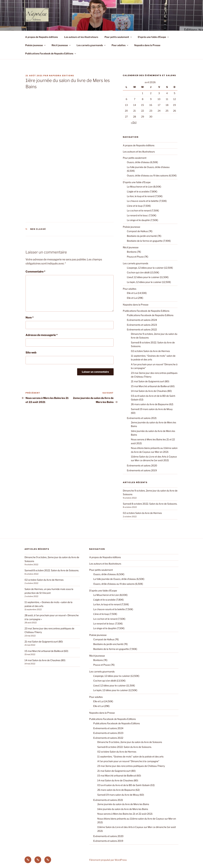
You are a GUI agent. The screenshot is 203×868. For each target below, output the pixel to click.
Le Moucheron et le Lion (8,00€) (144, 187)
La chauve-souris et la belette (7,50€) (147, 201)
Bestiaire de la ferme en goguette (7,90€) (149, 241)
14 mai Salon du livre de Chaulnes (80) (151, 391)
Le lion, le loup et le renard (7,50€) (145, 196)
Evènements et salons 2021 (142, 418)
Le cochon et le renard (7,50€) (143, 210)
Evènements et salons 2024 (142, 320)
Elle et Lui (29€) (135, 298)
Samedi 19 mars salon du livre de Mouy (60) (121, 795)
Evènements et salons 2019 (142, 470)
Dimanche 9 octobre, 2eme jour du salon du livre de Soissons (130, 742)
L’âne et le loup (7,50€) (139, 206)
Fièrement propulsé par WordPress (108, 860)
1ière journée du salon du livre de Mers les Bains (123, 809)
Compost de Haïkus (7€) (140, 231)
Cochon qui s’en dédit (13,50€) (143, 272)
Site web (31, 353)
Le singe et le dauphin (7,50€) (143, 220)
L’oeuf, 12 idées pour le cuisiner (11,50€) (148, 277)
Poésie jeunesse (36, 45)
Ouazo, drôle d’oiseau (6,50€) (142, 162)
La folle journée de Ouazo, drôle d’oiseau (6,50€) (119, 579)
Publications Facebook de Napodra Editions (51, 53)
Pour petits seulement (118, 37)
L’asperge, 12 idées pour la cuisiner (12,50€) (150, 268)
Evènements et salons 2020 (142, 465)
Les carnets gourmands (91, 45)
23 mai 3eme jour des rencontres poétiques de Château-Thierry (131, 766)
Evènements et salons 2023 (142, 325)
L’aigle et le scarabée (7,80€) (142, 191)
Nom (30, 318)
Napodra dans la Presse (147, 45)
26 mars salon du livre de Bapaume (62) (152, 404)
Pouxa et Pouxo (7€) (138, 257)
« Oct (134, 122)
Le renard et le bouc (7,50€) (142, 215)
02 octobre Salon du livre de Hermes (150, 351)
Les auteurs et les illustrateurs (81, 37)
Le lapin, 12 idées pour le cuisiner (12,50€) (149, 282)
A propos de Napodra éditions (42, 37)
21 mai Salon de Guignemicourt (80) (150, 381)
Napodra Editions (62, 76)
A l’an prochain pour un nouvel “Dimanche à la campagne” (128, 761)
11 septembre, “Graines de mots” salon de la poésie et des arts (130, 756)
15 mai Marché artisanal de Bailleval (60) (153, 386)
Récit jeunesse (61, 45)
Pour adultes (120, 45)
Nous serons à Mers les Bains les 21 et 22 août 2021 (125, 814)
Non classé (38, 229)
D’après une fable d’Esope (154, 37)
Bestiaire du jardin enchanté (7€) (144, 236)
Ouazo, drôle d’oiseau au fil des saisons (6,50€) (152, 175)
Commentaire (35, 272)
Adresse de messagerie (42, 335)
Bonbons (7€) (134, 252)
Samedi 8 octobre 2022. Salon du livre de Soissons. (150, 504)
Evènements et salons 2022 (142, 329)
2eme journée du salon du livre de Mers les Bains (123, 804)
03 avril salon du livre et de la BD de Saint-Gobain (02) (126, 785)
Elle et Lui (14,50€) (137, 293)
